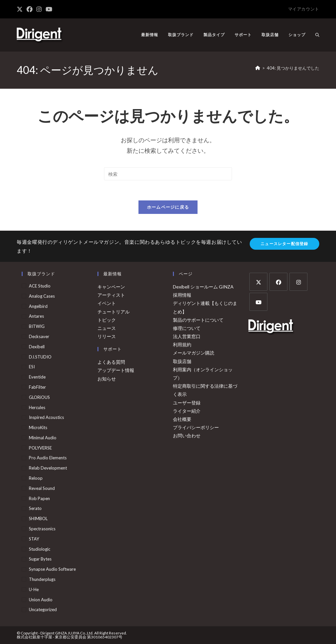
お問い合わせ (187, 436)
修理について (187, 328)
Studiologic (40, 549)
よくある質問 (111, 362)
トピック (107, 320)
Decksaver (39, 336)
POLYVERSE (40, 448)
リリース (107, 336)
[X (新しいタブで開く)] (21, 9)
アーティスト (111, 295)
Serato (35, 509)
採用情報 (182, 295)
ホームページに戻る (168, 207)
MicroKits (38, 427)
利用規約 (182, 345)
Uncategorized (43, 610)
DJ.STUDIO (40, 357)
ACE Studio (40, 286)
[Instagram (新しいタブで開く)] (39, 9)
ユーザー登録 (187, 403)
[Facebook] (278, 282)
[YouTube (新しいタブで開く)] (49, 9)
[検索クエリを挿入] (168, 174)
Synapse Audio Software (52, 569)
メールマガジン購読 (194, 353)
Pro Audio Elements (48, 458)
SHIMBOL (38, 518)
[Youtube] (258, 302)
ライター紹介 (187, 411)
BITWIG (37, 326)
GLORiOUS (39, 397)
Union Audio (41, 600)
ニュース (107, 328)
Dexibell (37, 347)
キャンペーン (111, 287)
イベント (107, 303)
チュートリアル (114, 312)
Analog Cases (42, 296)
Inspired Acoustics (46, 417)
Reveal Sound (42, 488)
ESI (32, 367)
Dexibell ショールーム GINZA (203, 287)
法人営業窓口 (187, 336)
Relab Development (48, 468)
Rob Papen (39, 498)
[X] (258, 282)
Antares (36, 316)
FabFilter (37, 387)
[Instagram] (298, 282)
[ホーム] (258, 68)
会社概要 (182, 419)
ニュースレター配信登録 (284, 244)
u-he (34, 589)
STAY (34, 539)
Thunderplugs (42, 579)
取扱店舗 (182, 361)
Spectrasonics (42, 529)
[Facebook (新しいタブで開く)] (30, 9)
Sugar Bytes (40, 559)
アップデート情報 (116, 370)
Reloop (36, 478)
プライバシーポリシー (196, 427)
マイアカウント (304, 9)
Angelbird (38, 306)
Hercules (37, 407)
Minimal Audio (43, 438)
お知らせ (107, 379)
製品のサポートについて (198, 320)
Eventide (37, 377)
